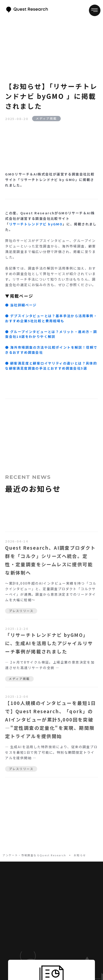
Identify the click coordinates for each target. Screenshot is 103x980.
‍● (51, 350)
